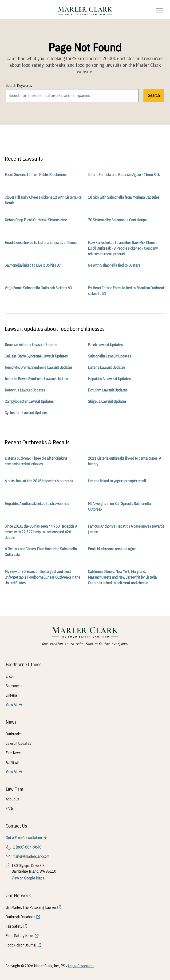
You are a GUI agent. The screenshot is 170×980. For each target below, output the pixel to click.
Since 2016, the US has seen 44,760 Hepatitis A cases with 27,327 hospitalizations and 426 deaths (41, 532)
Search (154, 95)
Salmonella (14, 686)
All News (12, 762)
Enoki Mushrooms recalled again (112, 549)
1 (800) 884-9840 (27, 847)
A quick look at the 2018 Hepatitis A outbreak (39, 481)
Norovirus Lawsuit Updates (25, 390)
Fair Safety (14, 926)
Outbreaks (14, 734)
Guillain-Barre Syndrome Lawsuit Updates (36, 356)
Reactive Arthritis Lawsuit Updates (31, 345)
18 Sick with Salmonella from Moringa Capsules (124, 197)
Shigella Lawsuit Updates (107, 401)
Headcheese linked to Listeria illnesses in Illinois (41, 243)
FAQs (10, 808)
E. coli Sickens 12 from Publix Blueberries (36, 175)
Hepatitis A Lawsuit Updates (109, 379)
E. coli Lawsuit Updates (105, 345)
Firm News (14, 753)
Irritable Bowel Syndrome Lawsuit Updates (37, 379)
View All (12, 705)
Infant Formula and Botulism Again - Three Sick (124, 175)
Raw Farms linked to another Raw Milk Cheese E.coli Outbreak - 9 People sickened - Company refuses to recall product (123, 248)
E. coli (10, 676)
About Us (12, 799)
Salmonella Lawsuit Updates (109, 356)
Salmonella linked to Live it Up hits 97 (33, 265)
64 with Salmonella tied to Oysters (114, 265)
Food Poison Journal (21, 945)
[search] (72, 96)
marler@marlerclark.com (31, 856)
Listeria (11, 695)
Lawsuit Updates (18, 743)
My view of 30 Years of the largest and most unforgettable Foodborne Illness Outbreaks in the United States (42, 577)
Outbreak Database (20, 917)
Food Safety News (20, 936)
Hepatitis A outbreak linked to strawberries (37, 504)
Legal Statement (81, 966)
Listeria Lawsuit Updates (107, 367)
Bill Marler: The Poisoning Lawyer (31, 907)
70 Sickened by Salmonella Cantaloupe (117, 220)
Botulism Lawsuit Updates (108, 390)
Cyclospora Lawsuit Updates (26, 413)
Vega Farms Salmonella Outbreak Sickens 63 (38, 288)
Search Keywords (19, 85)
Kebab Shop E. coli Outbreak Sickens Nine (36, 220)
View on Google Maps (28, 878)
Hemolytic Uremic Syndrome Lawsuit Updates (39, 367)
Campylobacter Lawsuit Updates (29, 401)
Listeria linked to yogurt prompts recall (117, 481)
